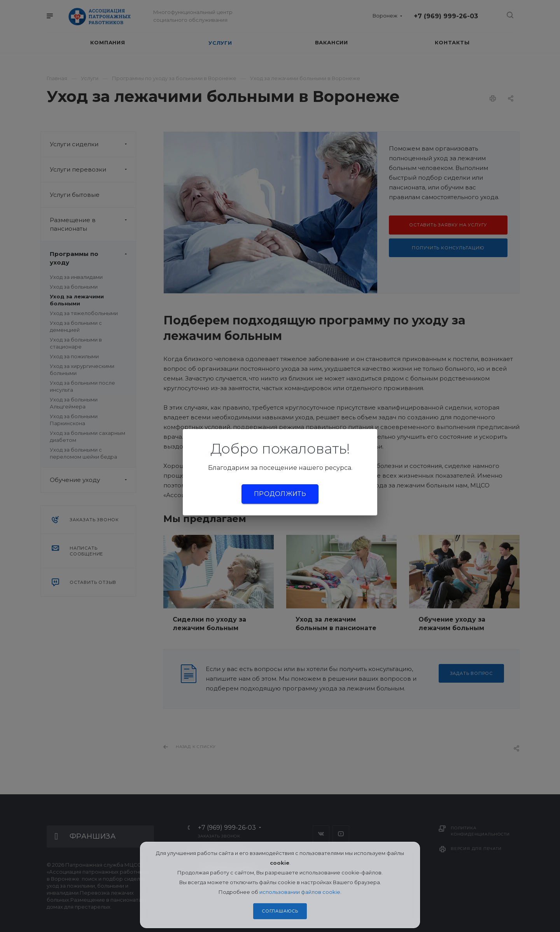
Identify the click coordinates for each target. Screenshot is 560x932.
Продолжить (280, 494)
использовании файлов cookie (300, 892)
